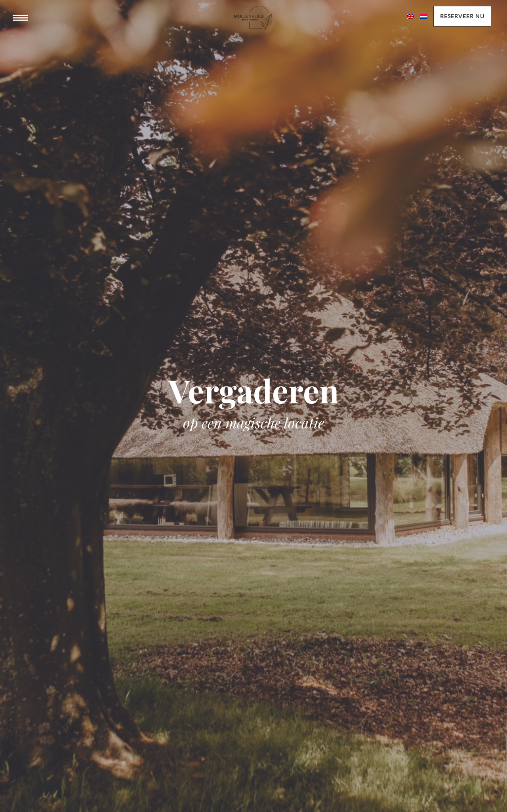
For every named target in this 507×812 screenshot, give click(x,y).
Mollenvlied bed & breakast (253, 26)
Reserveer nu (462, 16)
